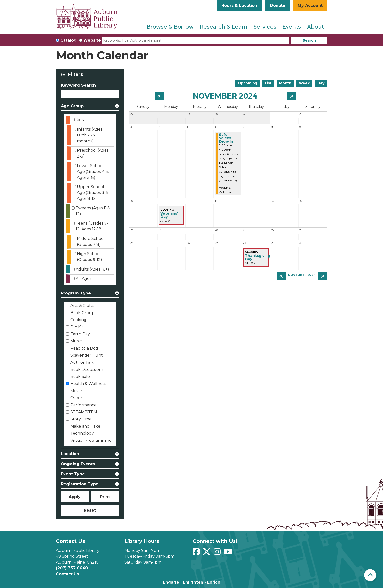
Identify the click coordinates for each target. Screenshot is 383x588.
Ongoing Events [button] (78, 464)
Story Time (81, 419)
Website (92, 40)
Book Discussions (87, 369)
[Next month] (292, 96)
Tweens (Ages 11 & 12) (93, 211)
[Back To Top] (370, 575)
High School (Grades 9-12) (90, 257)
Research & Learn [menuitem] (224, 27)
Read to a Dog (84, 348)
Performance (83, 405)
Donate (278, 6)
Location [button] (70, 454)
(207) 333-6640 (72, 568)
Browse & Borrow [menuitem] (170, 27)
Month (285, 83)
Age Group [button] (72, 106)
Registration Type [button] (80, 484)
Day (321, 83)
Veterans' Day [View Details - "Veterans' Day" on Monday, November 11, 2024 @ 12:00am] (169, 215)
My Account (310, 6)
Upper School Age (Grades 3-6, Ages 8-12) (93, 193)
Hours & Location (239, 6)
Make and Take (85, 426)
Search (309, 40)
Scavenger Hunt (87, 355)
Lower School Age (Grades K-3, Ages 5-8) (93, 172)
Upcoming (248, 83)
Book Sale (80, 377)
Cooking (78, 320)
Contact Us (67, 574)
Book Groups (83, 313)
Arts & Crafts (82, 306)
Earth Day (80, 334)
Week (304, 83)
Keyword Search (78, 85)
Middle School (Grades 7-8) (91, 242)
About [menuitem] (316, 27)
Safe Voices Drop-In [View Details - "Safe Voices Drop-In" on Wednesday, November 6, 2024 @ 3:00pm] (226, 138)
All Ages (84, 278)
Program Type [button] (76, 293)
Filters (76, 74)
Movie (76, 391)
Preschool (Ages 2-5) (93, 153)
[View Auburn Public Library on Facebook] (197, 553)
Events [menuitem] (292, 27)
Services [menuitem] (265, 27)
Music (76, 341)
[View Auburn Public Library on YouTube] (229, 553)
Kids (80, 120)
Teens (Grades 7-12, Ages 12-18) (92, 226)
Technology (82, 433)
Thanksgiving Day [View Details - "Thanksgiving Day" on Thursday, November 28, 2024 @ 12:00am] (258, 257)
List (268, 83)
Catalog (69, 40)
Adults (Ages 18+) (92, 269)
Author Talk (82, 362)
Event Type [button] (73, 474)
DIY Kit (77, 327)
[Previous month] (159, 96)
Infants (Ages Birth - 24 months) (90, 135)
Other (76, 398)
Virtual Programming (91, 440)
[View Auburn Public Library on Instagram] (218, 553)
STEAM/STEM (84, 412)
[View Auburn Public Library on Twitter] (207, 553)
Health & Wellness (88, 384)
